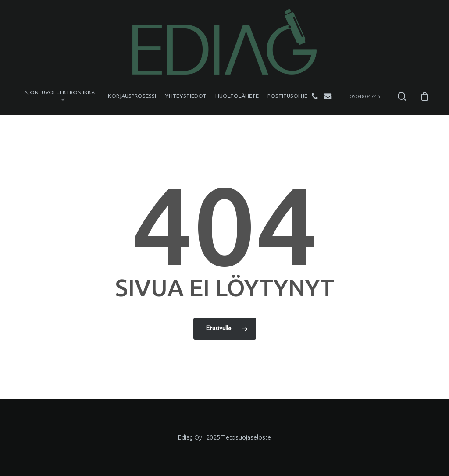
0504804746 (365, 96)
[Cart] (424, 96)
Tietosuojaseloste (246, 437)
